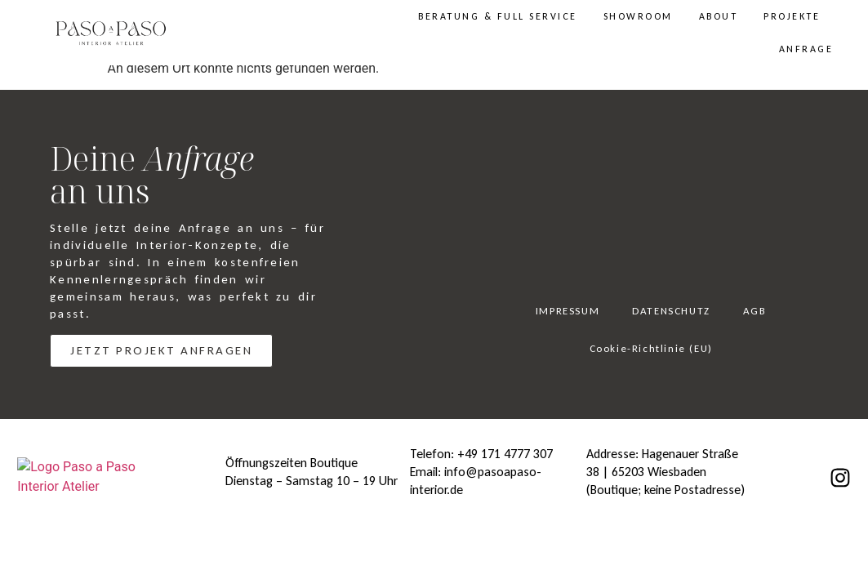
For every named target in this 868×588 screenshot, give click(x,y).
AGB (755, 311)
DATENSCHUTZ (671, 311)
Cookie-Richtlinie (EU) (651, 348)
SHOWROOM (638, 16)
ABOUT (719, 16)
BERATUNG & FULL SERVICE (498, 16)
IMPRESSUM (568, 311)
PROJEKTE (792, 16)
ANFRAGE (806, 49)
